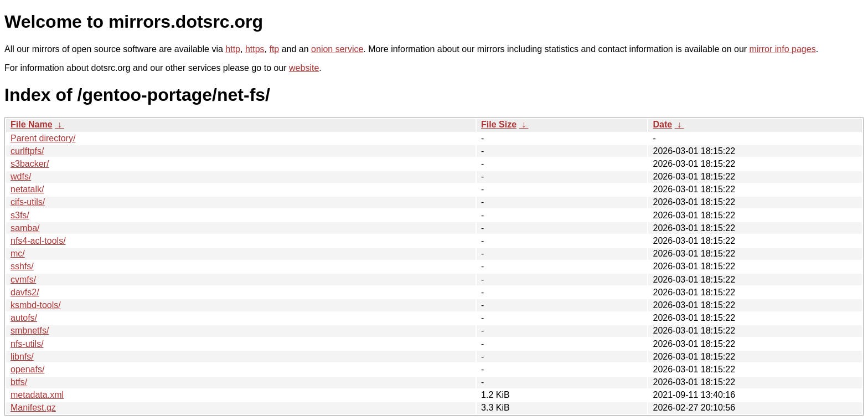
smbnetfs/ (30, 331)
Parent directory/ (43, 138)
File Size (499, 124)
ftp (274, 49)
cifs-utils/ (28, 202)
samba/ (25, 228)
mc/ (18, 253)
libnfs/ (22, 357)
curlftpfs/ (27, 151)
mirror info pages (783, 49)
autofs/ (24, 318)
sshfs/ (22, 266)
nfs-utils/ (27, 344)
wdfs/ (21, 176)
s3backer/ (30, 164)
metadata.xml (37, 395)
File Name (32, 124)
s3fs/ (20, 215)
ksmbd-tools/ (36, 305)
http (233, 49)
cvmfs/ (23, 280)
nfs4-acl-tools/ (38, 241)
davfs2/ (25, 292)
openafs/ (27, 369)
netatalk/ (27, 189)
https (255, 49)
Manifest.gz (33, 408)
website (304, 68)
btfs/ (19, 382)
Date (662, 124)
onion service (337, 49)
